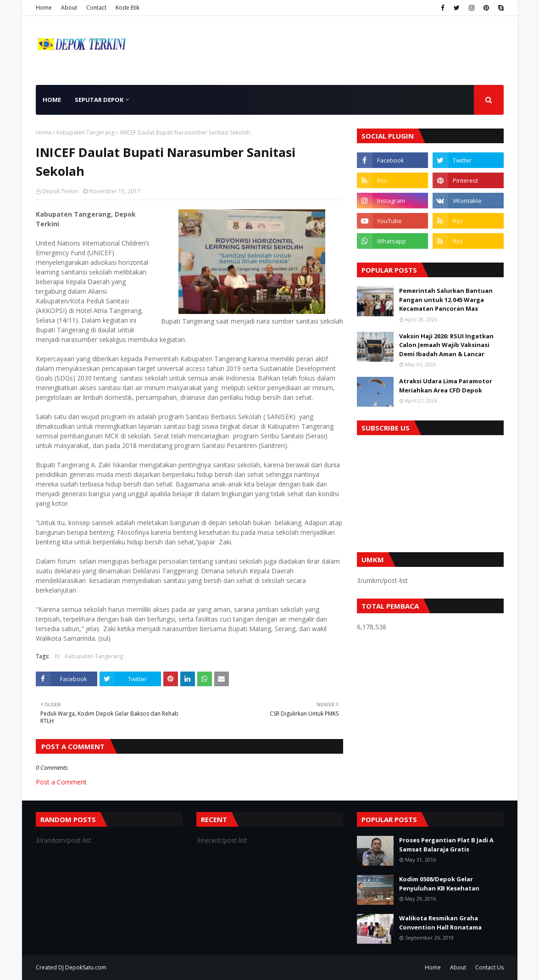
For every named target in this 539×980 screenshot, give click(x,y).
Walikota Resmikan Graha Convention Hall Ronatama (440, 923)
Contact (96, 8)
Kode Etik (128, 8)
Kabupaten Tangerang (85, 132)
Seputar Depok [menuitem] (99, 100)
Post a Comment (61, 782)
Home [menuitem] (52, 100)
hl (57, 656)
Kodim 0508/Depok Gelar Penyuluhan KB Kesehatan (439, 884)
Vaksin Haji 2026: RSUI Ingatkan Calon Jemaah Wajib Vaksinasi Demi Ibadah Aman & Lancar (446, 345)
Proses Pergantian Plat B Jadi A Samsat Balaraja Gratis (446, 845)
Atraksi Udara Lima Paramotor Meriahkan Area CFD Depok (446, 386)
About (69, 8)
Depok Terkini (60, 191)
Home (44, 8)
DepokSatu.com (86, 967)
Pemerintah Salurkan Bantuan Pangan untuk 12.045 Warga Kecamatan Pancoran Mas (446, 300)
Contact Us (489, 967)
